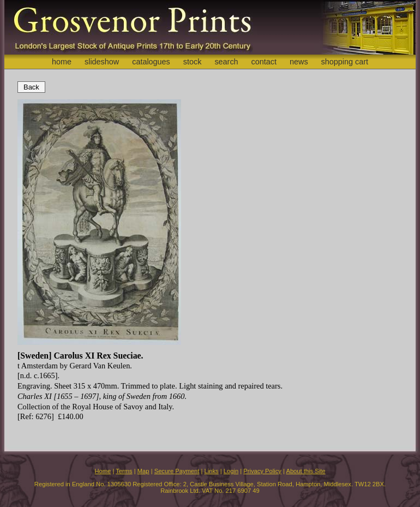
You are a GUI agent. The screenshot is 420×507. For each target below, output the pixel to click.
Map (143, 471)
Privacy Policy (262, 471)
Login (231, 471)
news (299, 62)
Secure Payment (177, 471)
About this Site (305, 471)
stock (193, 62)
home (62, 62)
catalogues (151, 62)
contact (264, 62)
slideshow (102, 62)
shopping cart (345, 62)
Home (103, 471)
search (226, 62)
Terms (124, 471)
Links (212, 471)
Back (31, 87)
